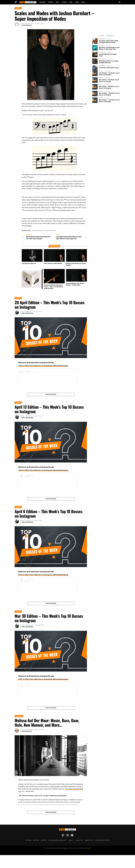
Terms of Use (79, 843)
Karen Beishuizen (27, 733)
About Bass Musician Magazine (57, 843)
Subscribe (28, 843)
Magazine (42, 2)
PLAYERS (64, 2)
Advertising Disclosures (102, 843)
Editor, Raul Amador (28, 316)
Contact (71, 843)
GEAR (71, 2)
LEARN (77, 2)
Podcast (51, 2)
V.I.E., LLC (88, 850)
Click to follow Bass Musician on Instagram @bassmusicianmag (43, 368)
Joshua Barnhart (27, 25)
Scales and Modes (51, 231)
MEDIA (83, 2)
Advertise (44, 843)
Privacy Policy (89, 843)
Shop (57, 2)
